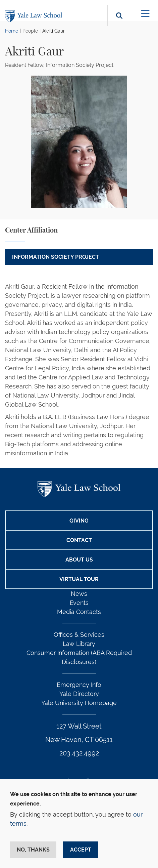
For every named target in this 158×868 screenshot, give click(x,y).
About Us (79, 560)
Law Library (79, 644)
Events (79, 603)
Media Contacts (79, 612)
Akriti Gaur (54, 31)
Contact (79, 540)
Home (12, 31)
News (79, 594)
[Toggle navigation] (145, 14)
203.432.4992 (79, 753)
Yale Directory (79, 694)
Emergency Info (79, 685)
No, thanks (33, 850)
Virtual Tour (79, 579)
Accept (81, 850)
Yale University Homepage (79, 703)
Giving (79, 521)
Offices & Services (79, 635)
